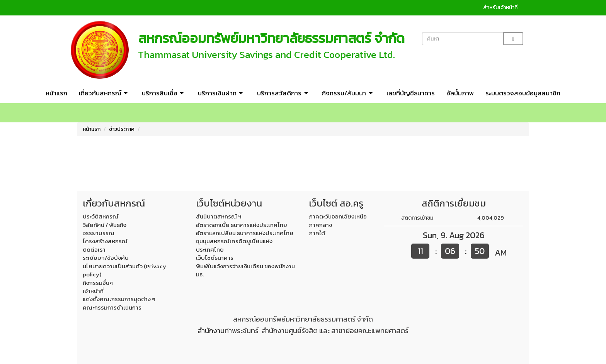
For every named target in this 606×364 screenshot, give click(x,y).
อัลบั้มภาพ (460, 93)
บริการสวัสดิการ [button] (284, 93)
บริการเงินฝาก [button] (222, 93)
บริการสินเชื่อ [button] (164, 93)
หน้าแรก (56, 93)
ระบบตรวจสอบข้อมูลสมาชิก (523, 93)
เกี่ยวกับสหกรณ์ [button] (105, 93)
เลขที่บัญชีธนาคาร (411, 93)
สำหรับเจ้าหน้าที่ (500, 8)
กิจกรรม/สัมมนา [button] (348, 93)
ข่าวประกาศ (122, 129)
